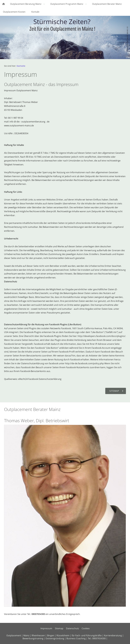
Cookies (86, 628)
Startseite (21, 66)
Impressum (46, 628)
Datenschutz (72, 628)
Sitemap (59, 628)
